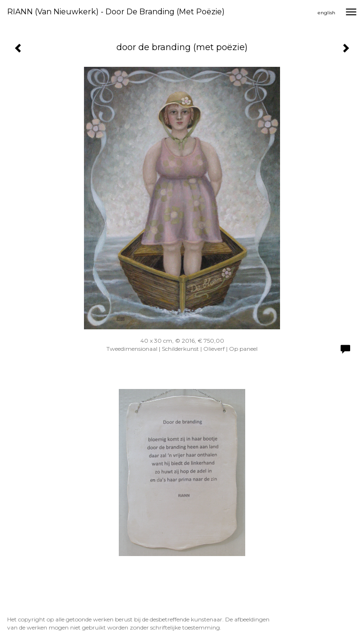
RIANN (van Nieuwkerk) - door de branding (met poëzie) (116, 12)
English (327, 13)
